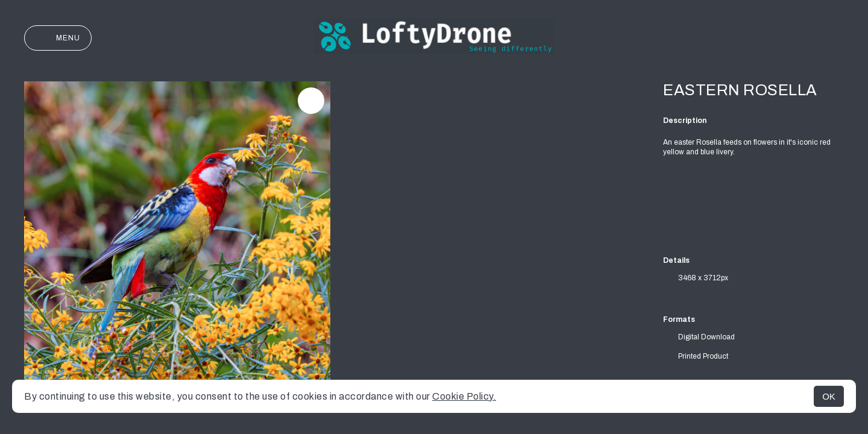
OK (829, 396)
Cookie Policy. (464, 396)
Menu (58, 38)
